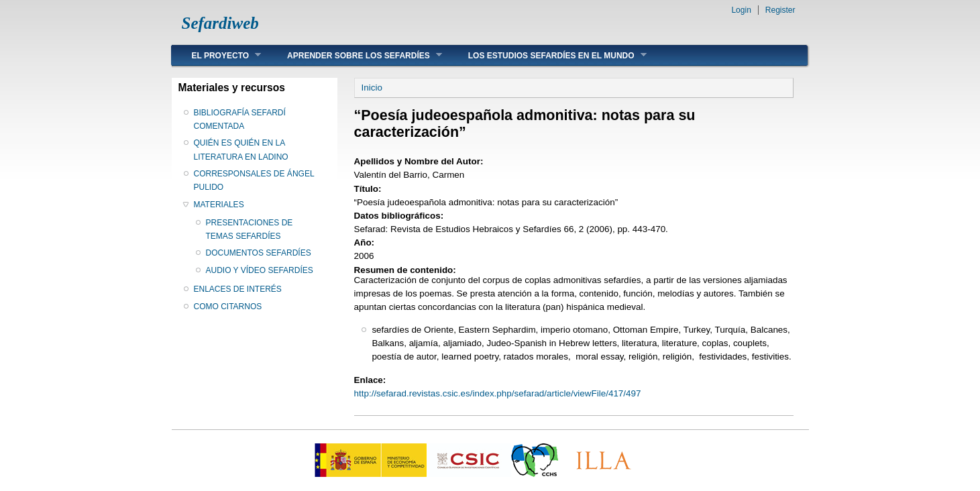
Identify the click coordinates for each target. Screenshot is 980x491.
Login (741, 10)
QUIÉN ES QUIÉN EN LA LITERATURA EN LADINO (241, 150)
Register (780, 10)
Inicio (372, 88)
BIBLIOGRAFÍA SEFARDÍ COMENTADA (240, 119)
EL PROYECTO (217, 55)
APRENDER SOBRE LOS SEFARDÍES (355, 55)
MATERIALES (219, 205)
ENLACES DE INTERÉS (238, 289)
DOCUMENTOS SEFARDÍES (259, 253)
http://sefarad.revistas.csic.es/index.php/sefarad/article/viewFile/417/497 (498, 393)
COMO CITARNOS (228, 307)
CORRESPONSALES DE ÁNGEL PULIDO (254, 180)
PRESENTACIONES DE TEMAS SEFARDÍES (250, 229)
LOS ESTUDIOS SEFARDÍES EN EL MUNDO (547, 55)
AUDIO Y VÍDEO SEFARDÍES (260, 270)
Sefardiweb (220, 23)
